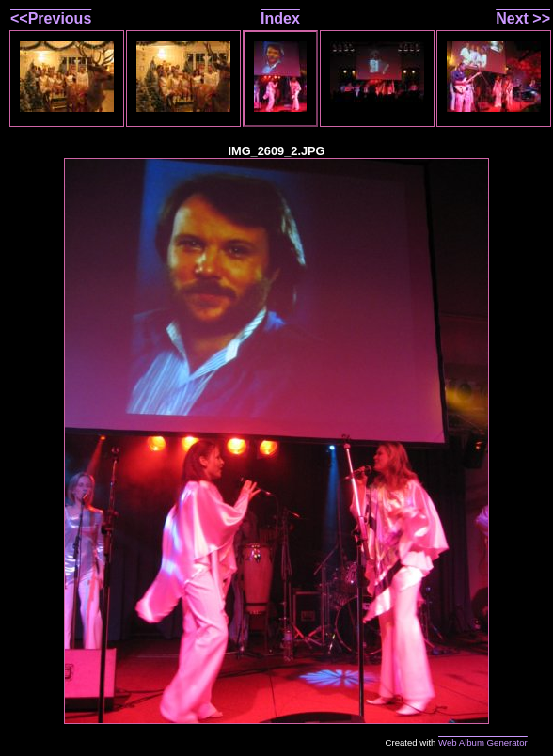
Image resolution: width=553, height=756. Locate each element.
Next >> (523, 18)
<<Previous (51, 18)
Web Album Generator (483, 742)
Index (280, 18)
